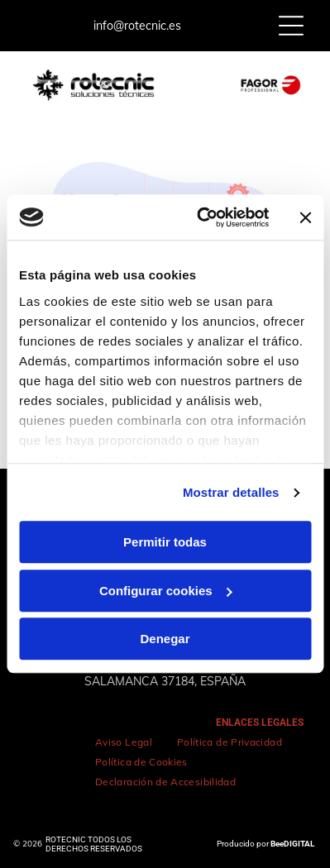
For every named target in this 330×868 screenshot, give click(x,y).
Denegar (165, 639)
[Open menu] (291, 26)
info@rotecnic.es (137, 26)
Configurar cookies (166, 591)
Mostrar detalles (231, 492)
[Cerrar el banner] (305, 217)
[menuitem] (124, 742)
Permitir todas (165, 543)
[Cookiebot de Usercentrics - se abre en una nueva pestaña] (202, 217)
